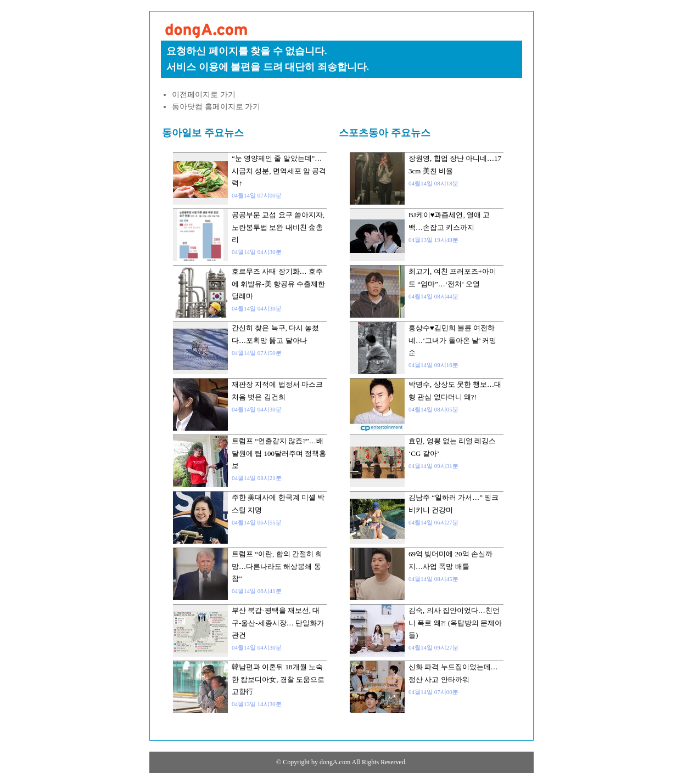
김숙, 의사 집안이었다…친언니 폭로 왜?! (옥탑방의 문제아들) (455, 623)
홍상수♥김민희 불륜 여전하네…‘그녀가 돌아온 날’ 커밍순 (452, 340)
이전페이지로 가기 (204, 95)
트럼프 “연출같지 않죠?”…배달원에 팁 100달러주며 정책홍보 (279, 453)
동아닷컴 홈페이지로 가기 (216, 107)
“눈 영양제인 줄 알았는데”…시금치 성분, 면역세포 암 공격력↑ (279, 171)
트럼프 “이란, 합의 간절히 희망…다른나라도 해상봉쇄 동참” (277, 566)
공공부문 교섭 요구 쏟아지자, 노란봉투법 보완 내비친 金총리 (278, 227)
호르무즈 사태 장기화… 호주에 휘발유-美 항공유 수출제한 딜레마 (278, 284)
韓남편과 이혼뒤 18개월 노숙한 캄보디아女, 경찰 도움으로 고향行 (278, 679)
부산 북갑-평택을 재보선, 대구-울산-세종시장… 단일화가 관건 (278, 623)
